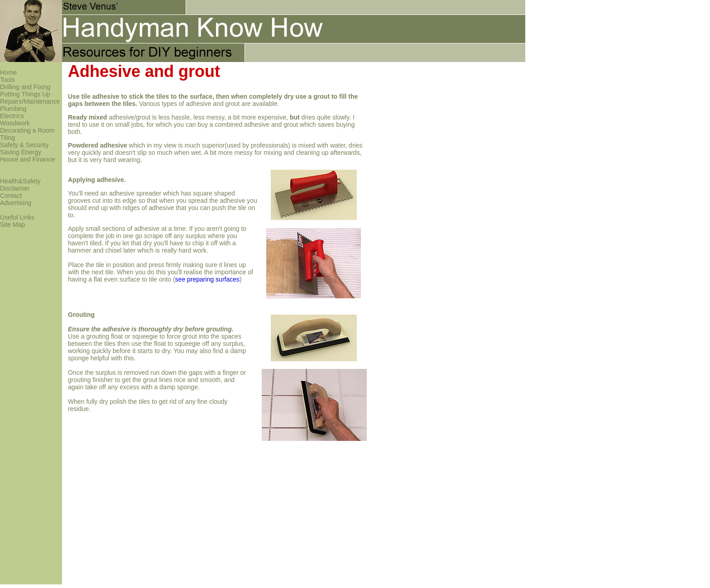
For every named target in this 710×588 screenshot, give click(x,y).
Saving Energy (21, 152)
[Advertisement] (495, 53)
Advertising (16, 203)
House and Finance (27, 159)
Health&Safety (20, 181)
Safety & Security (24, 145)
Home (8, 72)
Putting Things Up (25, 94)
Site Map (12, 225)
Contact (11, 196)
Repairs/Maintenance (30, 101)
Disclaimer (15, 188)
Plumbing (13, 109)
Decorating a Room (27, 130)
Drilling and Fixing (25, 87)
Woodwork (15, 123)
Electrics (12, 116)
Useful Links (17, 217)
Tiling (7, 138)
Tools (7, 80)
